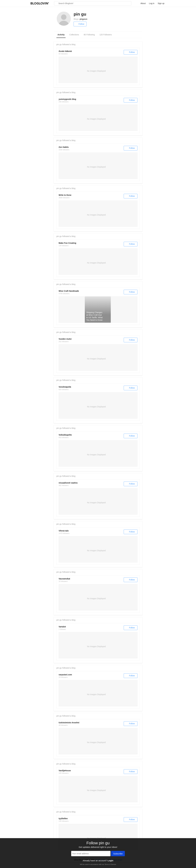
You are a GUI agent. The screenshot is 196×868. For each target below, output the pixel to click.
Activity (61, 35)
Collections (74, 35)
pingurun (83, 19)
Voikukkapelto (65, 435)
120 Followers (106, 35)
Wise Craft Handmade (69, 291)
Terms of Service (110, 864)
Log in (152, 3)
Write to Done (65, 195)
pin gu (59, 44)
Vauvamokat (64, 579)
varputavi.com (65, 675)
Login (110, 860)
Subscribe (118, 854)
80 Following (89, 35)
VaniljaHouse (65, 771)
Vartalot (62, 627)
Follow (80, 24)
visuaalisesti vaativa (68, 483)
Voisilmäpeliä (65, 387)
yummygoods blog (67, 99)
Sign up (161, 3)
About (143, 3)
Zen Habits (64, 147)
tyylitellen (63, 819)
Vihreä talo (64, 531)
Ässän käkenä (65, 51)
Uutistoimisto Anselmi (69, 723)
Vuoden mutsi (65, 339)
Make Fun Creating (67, 243)
